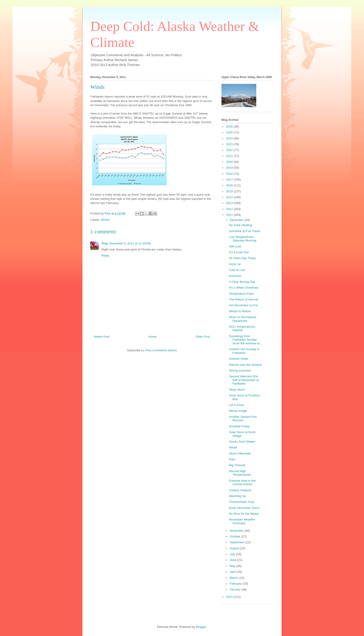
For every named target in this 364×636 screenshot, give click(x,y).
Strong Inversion (240, 371)
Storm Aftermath (240, 453)
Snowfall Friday (239, 426)
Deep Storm (237, 390)
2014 (230, 197)
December (237, 220)
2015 (230, 191)
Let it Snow (236, 405)
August (235, 548)
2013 (230, 203)
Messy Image (238, 411)
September (238, 542)
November (237, 531)
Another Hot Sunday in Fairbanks (244, 351)
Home (153, 337)
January (236, 589)
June (234, 560)
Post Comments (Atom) (161, 350)
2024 (230, 138)
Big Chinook (237, 465)
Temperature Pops (241, 294)
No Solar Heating (240, 225)
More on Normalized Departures (242, 319)
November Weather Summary (242, 521)
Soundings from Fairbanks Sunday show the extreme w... (245, 340)
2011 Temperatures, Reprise (242, 328)
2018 (230, 174)
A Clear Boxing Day (242, 282)
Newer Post (102, 337)
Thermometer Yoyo (242, 502)
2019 (230, 168)
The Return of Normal (243, 299)
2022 (230, 150)
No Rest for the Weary (244, 514)
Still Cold (235, 246)
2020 (230, 162)
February (236, 584)
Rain (232, 459)
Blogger (201, 627)
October (236, 536)
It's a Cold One (239, 252)
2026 (230, 127)
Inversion (235, 276)
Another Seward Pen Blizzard (243, 419)
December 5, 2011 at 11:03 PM (130, 243)
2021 (230, 156)
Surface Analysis (240, 490)
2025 (230, 132)
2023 (230, 144)
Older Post (203, 337)
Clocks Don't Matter (242, 442)
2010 (230, 597)
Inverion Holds (239, 359)
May (233, 566)
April (233, 572)
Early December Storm (244, 508)
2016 (230, 185)
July (233, 554)
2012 (230, 209)
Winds (233, 447)
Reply (105, 255)
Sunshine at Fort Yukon (245, 231)
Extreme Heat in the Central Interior (242, 483)
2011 (230, 215)
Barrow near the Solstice (245, 365)
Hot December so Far (243, 305)
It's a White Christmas (244, 288)
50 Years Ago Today (242, 258)
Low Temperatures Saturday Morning (243, 239)
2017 (230, 180)
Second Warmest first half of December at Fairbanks (244, 380)
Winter (105, 220)
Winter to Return (240, 311)
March (234, 578)
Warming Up (237, 496)
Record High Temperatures (240, 473)
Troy (105, 243)
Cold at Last (237, 270)
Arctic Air (235, 264)
